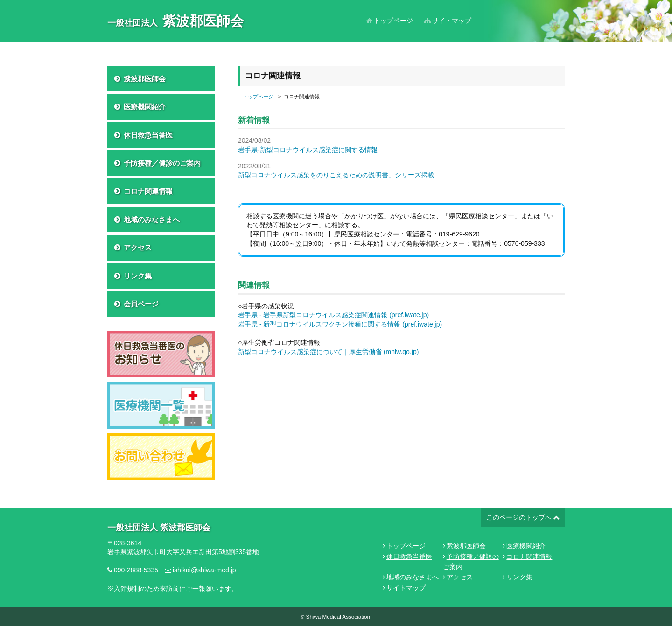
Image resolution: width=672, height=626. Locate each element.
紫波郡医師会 (145, 79)
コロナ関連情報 (148, 191)
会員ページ (141, 304)
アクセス (138, 247)
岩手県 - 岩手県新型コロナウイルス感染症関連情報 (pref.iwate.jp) (333, 315)
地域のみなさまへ (152, 219)
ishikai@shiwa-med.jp (204, 570)
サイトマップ (452, 21)
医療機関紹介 (145, 107)
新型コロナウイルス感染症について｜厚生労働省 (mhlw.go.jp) (328, 352)
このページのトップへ (519, 517)
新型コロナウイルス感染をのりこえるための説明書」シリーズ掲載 (336, 175)
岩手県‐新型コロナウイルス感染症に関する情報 (308, 150)
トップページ (393, 21)
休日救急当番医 (148, 135)
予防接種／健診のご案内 (162, 163)
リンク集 (138, 276)
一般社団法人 (175, 23)
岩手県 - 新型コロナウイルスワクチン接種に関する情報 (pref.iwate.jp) (340, 324)
